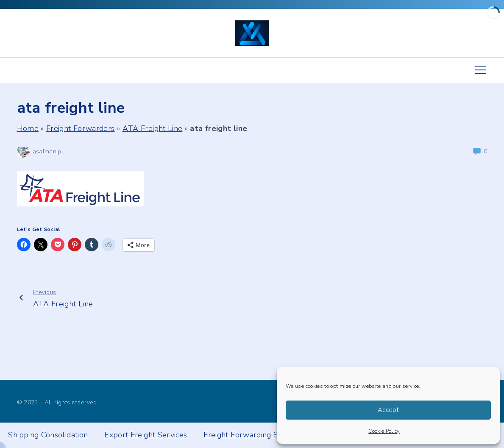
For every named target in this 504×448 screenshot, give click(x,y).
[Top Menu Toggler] (481, 70)
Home (28, 128)
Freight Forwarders (80, 128)
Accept (388, 410)
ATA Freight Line (153, 128)
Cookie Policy (384, 431)
